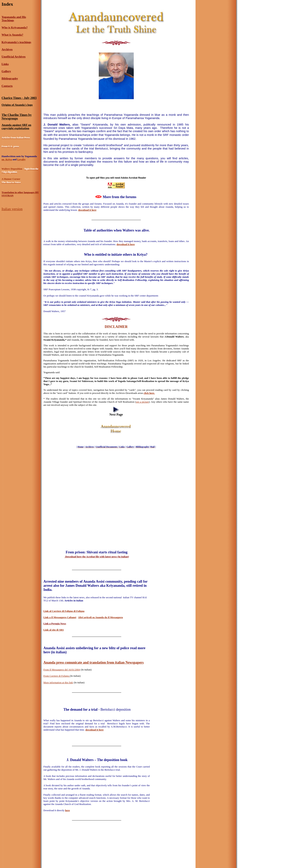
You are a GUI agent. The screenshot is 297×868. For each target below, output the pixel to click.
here (67, 810)
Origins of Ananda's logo (17, 105)
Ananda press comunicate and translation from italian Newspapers (94, 662)
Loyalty (21, 159)
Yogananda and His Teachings (14, 19)
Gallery (6, 71)
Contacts (7, 86)
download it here (126, 244)
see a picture (142, 402)
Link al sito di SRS (54, 630)
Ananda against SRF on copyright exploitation (16, 127)
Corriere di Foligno (60, 676)
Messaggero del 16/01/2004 (66, 670)
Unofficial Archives (14, 57)
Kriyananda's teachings (16, 42)
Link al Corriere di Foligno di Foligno (64, 611)
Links (5, 64)
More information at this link (58, 682)
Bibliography (10, 78)
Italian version (12, 209)
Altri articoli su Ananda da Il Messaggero (100, 617)
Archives (7, 49)
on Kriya (7, 159)
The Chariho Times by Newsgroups (17, 117)
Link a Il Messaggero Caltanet (60, 617)
